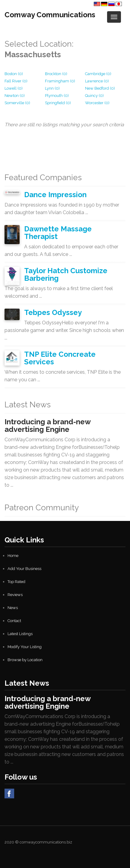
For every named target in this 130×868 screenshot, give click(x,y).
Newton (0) (15, 96)
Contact (14, 621)
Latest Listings (20, 634)
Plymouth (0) (57, 96)
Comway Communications (50, 15)
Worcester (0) (97, 103)
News (13, 608)
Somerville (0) (17, 103)
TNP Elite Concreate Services (60, 358)
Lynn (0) (52, 88)
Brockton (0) (56, 74)
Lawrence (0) (97, 81)
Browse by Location (25, 660)
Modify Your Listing (25, 647)
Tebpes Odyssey (53, 312)
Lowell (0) (14, 88)
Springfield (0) (58, 103)
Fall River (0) (16, 81)
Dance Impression (55, 195)
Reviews (15, 595)
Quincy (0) (94, 96)
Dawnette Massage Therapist (58, 233)
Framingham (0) (60, 81)
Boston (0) (14, 74)
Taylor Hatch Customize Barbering (66, 274)
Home (13, 556)
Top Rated (16, 582)
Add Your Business (24, 569)
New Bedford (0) (100, 88)
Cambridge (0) (98, 74)
